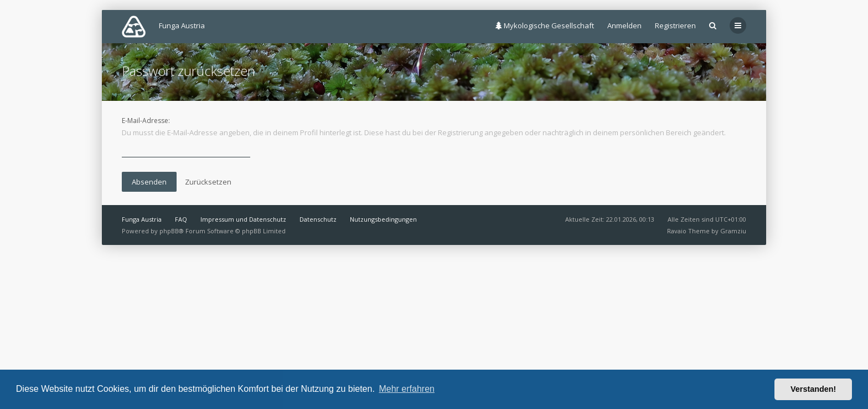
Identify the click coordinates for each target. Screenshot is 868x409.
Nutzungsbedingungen (383, 219)
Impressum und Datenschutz (243, 219)
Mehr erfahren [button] (407, 389)
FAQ (181, 219)
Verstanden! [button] (813, 389)
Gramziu (733, 231)
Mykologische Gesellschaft (545, 25)
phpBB (169, 231)
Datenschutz (318, 219)
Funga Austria (142, 219)
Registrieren (675, 25)
